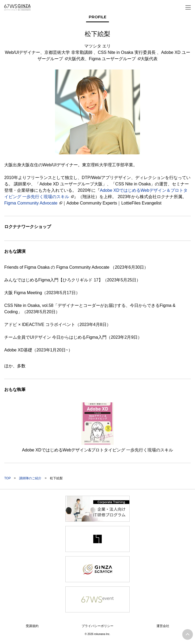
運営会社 (163, 626)
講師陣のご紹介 (30, 478)
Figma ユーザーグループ (113, 59)
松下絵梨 (56, 478)
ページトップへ (188, 634)
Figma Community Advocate (31, 203)
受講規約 (32, 626)
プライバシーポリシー (97, 626)
